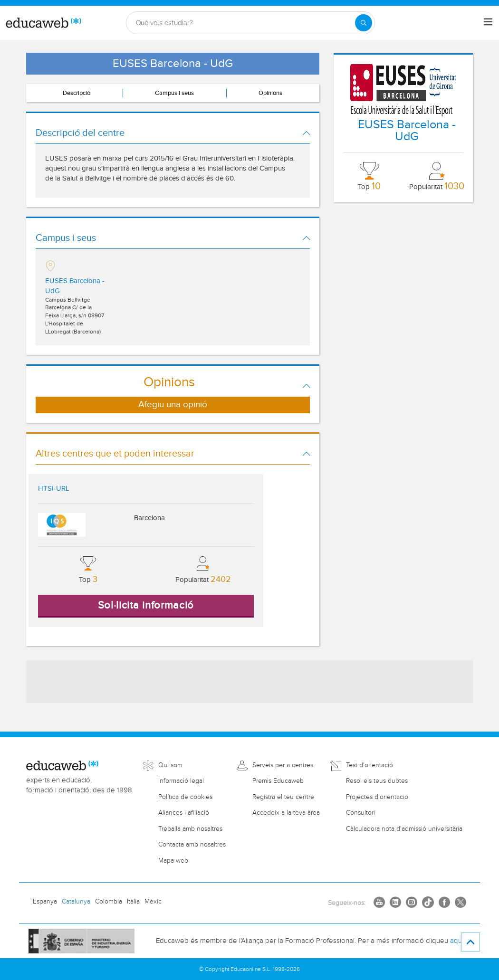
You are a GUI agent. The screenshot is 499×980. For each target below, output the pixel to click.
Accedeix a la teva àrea (286, 813)
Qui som (170, 765)
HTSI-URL (53, 489)
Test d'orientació (369, 765)
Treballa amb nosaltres (190, 829)
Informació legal (181, 781)
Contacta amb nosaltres (192, 845)
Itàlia (133, 902)
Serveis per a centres (283, 765)
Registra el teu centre (283, 797)
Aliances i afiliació (184, 813)
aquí (457, 941)
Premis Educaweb (278, 781)
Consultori (360, 813)
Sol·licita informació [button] (146, 605)
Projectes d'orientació (377, 797)
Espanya (45, 902)
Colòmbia (109, 902)
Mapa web (173, 861)
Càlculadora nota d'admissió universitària (404, 829)
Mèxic (153, 902)
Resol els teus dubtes (377, 781)
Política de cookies (185, 797)
